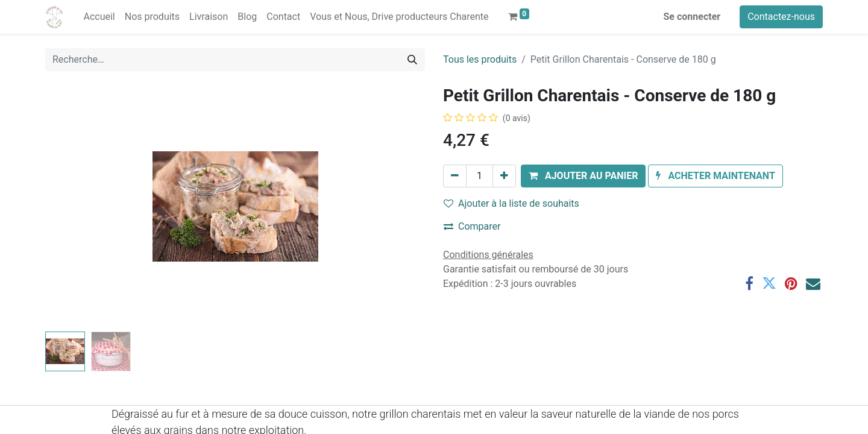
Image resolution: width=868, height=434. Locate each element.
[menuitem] (99, 17)
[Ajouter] (504, 176)
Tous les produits (480, 59)
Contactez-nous (781, 17)
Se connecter (692, 17)
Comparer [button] (472, 226)
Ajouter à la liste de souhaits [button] (511, 203)
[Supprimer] (455, 176)
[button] (583, 176)
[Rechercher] (412, 60)
